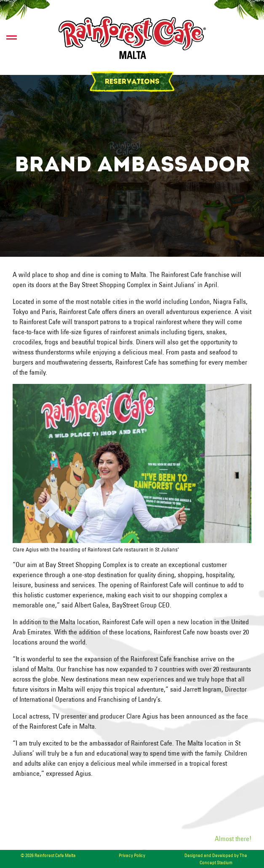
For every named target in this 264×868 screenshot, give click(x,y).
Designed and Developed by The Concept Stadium (216, 859)
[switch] (12, 37)
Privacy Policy (132, 855)
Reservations (132, 82)
